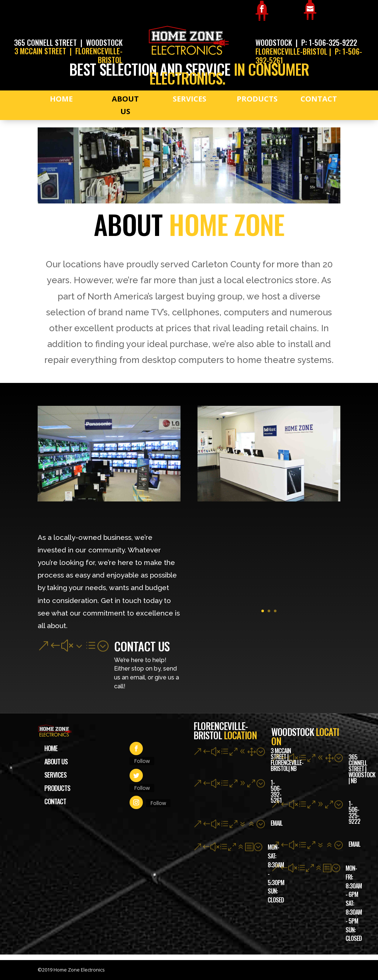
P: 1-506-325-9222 (329, 42)
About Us (125, 105)
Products (257, 99)
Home (61, 99)
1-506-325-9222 (354, 812)
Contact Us (142, 646)
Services (190, 99)
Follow (142, 761)
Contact (319, 99)
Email (354, 844)
